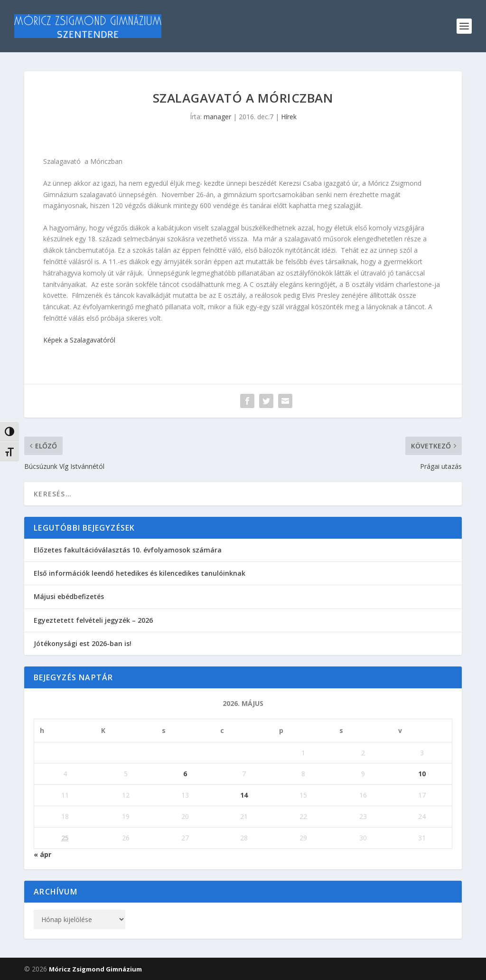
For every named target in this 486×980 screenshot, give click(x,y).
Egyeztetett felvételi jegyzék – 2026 (93, 620)
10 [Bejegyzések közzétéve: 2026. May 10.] (422, 774)
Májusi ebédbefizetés (69, 596)
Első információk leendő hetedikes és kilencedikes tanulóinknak (140, 573)
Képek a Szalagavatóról (79, 340)
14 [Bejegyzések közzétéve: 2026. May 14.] (244, 795)
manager (217, 117)
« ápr (42, 854)
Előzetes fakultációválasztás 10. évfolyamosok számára (128, 550)
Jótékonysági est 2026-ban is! (83, 643)
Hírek (289, 117)
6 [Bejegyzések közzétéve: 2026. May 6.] (185, 774)
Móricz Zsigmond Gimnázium (95, 969)
